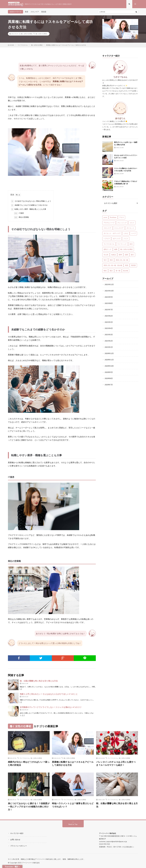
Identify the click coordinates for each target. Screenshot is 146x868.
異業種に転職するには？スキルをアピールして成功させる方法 (73, 764)
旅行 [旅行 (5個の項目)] (132, 255)
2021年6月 (109, 315)
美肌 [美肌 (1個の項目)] (127, 266)
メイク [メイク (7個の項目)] (126, 239)
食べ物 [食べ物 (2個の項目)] (118, 271)
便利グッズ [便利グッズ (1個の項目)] (107, 250)
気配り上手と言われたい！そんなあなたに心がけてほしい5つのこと (49, 694)
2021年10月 (109, 291)
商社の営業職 (21, 217)
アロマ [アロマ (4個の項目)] (122, 218)
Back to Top (73, 825)
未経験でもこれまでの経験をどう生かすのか (29, 205)
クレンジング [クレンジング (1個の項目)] (122, 223)
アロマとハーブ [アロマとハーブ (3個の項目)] (109, 223)
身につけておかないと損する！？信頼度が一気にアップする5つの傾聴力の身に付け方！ (29, 807)
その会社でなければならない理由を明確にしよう (31, 201)
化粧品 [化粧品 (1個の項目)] (113, 255)
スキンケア (35, 12)
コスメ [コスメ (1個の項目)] (132, 223)
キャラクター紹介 (17, 834)
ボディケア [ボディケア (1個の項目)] (117, 239)
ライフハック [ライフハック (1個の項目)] (122, 244)
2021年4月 (109, 328)
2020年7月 (109, 383)
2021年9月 (109, 297)
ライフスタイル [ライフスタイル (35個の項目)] (109, 244)
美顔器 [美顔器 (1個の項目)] (133, 266)
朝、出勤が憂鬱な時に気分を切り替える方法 (39, 681)
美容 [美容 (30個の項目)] (111, 260)
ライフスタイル (25, 758)
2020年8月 (109, 377)
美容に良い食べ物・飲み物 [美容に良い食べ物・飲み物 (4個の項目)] (113, 266)
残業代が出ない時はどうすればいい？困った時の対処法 (29, 764)
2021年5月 (109, 322)
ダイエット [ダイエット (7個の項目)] (130, 228)
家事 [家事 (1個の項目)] (120, 255)
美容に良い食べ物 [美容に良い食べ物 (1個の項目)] (122, 260)
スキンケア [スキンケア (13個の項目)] (107, 228)
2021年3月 (109, 334)
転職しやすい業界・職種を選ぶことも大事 (29, 209)
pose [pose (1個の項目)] (105, 218)
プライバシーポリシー (19, 846)
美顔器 (44, 12)
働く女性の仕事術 (27, 34)
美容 (27, 12)
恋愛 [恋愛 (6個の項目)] (126, 255)
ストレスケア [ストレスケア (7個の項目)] (119, 228)
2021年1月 (109, 346)
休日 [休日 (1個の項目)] (131, 244)
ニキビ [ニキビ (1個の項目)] (126, 234)
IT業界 (19, 213)
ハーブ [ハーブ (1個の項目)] (133, 234)
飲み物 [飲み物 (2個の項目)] (126, 271)
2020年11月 (109, 359)
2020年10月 (109, 365)
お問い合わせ (15, 840)
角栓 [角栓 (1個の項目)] (105, 271)
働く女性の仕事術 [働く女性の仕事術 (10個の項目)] (126, 250)
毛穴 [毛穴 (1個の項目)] (105, 260)
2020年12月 (109, 352)
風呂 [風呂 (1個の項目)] (111, 271)
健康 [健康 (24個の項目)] (116, 250)
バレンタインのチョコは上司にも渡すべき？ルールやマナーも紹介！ (116, 764)
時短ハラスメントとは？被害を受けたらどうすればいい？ (73, 805)
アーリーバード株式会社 (31, 863)
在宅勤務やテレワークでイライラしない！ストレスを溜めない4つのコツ (51, 707)
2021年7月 (109, 309)
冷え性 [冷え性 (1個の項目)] (106, 255)
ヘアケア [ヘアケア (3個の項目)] (107, 239)
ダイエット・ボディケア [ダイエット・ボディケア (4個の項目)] (112, 234)
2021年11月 (109, 285)
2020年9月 (109, 371)
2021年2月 (109, 340)
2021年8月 (109, 303)
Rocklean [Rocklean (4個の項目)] (113, 218)
